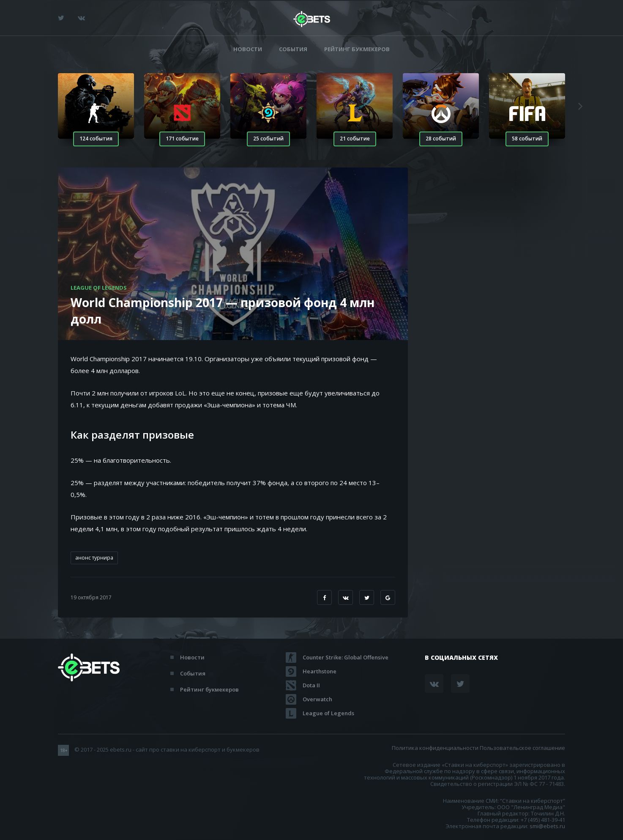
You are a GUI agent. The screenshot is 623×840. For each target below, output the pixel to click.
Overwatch (317, 699)
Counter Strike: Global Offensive (346, 657)
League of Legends (328, 713)
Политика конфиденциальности (435, 748)
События (293, 49)
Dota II (311, 685)
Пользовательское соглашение (522, 748)
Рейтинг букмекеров (357, 49)
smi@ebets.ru (547, 826)
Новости (248, 49)
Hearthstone (320, 671)
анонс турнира (94, 558)
